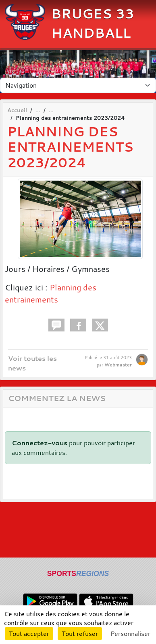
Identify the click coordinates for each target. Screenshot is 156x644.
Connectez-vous (40, 443)
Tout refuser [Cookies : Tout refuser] (80, 634)
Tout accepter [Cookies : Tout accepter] (29, 634)
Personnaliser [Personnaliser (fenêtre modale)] (130, 634)
